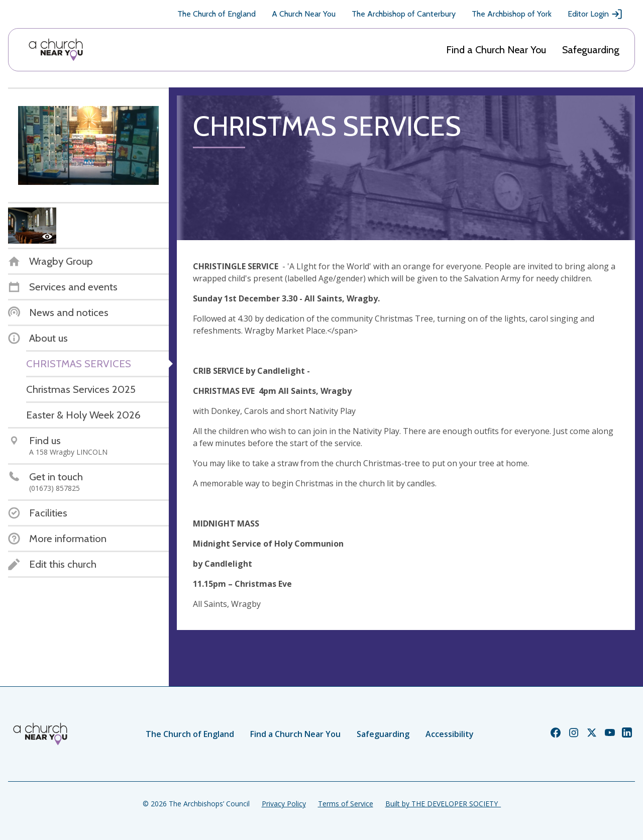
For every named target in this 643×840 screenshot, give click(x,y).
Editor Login (595, 14)
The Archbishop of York (512, 14)
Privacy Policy (284, 804)
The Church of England (217, 14)
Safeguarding (591, 50)
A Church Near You (304, 14)
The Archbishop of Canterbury (404, 14)
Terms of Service (346, 804)
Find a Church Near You (496, 50)
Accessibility (450, 734)
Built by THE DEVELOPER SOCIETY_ (443, 804)
